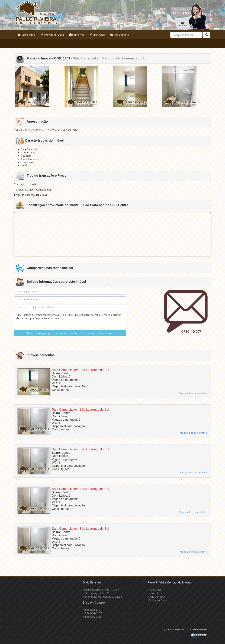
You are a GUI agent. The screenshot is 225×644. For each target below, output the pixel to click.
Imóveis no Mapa (52, 35)
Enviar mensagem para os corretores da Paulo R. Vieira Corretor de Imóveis (70, 333)
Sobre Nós (77, 35)
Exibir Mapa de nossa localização (103, 597)
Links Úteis (97, 35)
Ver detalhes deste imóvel (193, 393)
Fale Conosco (120, 35)
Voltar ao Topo (158, 600)
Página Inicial (27, 35)
